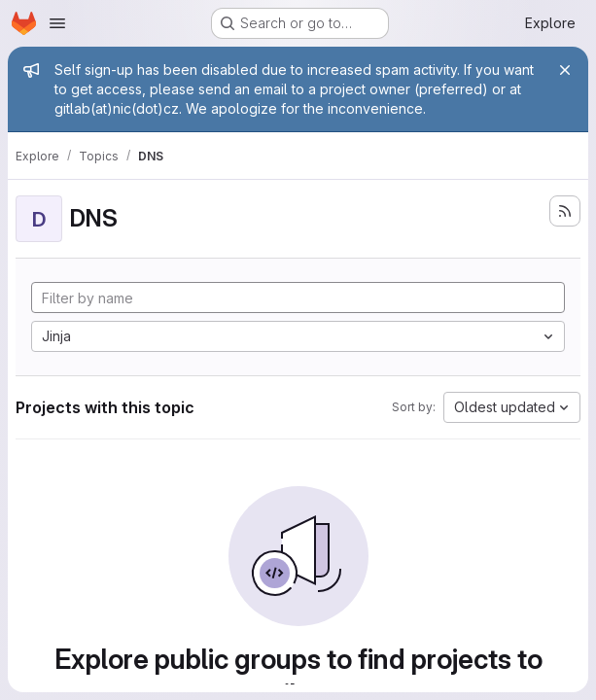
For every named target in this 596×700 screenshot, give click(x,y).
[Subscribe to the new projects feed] (565, 211)
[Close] (565, 70)
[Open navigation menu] (57, 23)
